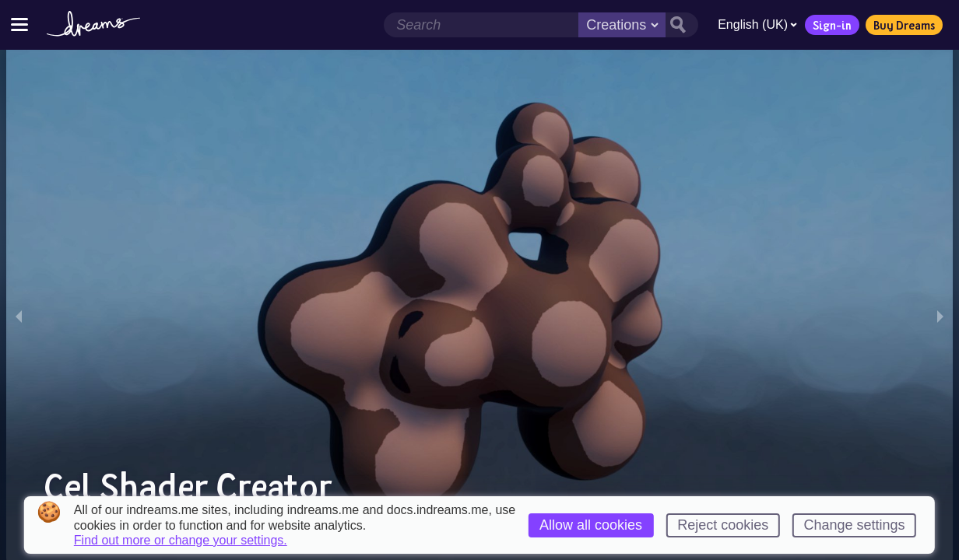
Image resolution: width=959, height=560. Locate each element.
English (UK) (757, 24)
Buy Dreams (904, 25)
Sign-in (832, 25)
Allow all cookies (591, 525)
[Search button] (682, 25)
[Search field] (481, 25)
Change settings (855, 525)
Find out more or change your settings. (181, 541)
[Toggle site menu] (19, 24)
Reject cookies (723, 525)
